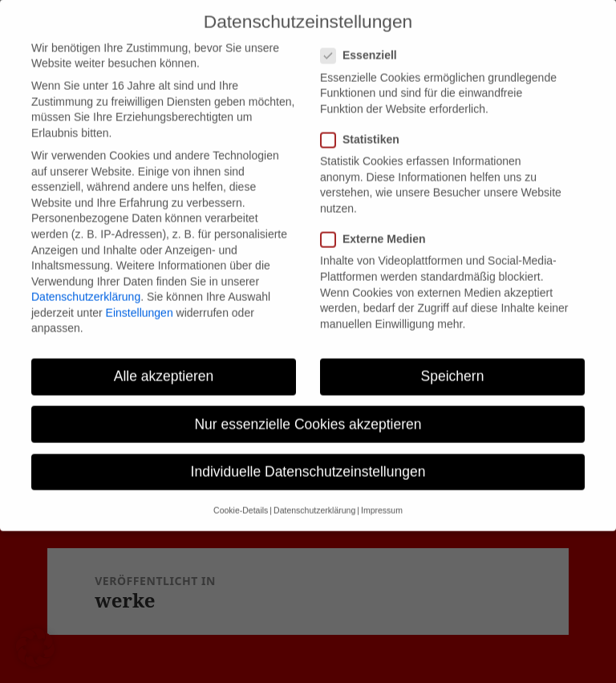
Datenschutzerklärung (86, 284)
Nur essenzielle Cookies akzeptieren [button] (308, 411)
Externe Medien (378, 227)
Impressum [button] (382, 498)
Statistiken (365, 127)
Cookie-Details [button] (241, 498)
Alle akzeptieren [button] (164, 364)
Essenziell (364, 43)
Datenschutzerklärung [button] (314, 498)
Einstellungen (140, 300)
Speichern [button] (453, 364)
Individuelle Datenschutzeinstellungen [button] (308, 459)
